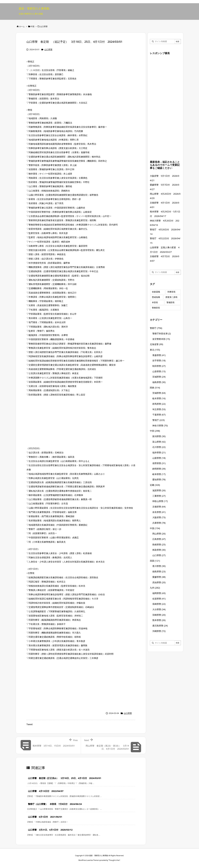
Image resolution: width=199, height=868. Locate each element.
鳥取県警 (159, 550)
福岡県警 (159, 593)
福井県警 (159, 452)
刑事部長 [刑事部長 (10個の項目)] (171, 292)
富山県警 (159, 442)
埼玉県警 (159, 409)
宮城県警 (159, 377)
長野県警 (159, 463)
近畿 (155, 485)
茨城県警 (159, 393)
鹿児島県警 (160, 626)
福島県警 (159, 382)
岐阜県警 (159, 474)
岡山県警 (159, 534)
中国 (32, 26)
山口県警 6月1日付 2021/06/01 (45, 817)
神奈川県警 (160, 426)
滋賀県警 (159, 490)
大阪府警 (159, 517)
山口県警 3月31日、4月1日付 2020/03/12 (50, 830)
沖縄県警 (159, 631)
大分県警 (159, 609)
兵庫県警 (159, 523)
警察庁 (156, 328)
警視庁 (159, 420)
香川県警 (159, 566)
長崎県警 (159, 604)
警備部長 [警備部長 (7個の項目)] (171, 302)
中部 (155, 431)
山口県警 (44, 26)
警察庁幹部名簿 (162, 333)
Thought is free (114, 860)
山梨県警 (159, 458)
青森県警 (159, 355)
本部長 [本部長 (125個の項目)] (155, 302)
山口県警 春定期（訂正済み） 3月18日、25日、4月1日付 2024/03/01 (65, 778)
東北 (155, 350)
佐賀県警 (159, 599)
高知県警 (159, 582)
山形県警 (159, 371)
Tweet (30, 724)
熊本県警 (159, 620)
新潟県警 (159, 436)
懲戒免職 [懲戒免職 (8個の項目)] (156, 297)
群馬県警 (159, 404)
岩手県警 (159, 360)
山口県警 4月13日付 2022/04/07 (46, 791)
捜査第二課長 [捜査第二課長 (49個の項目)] (171, 297)
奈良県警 (159, 512)
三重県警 (159, 496)
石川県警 (159, 447)
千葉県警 (159, 415)
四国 (155, 561)
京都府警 (159, 507)
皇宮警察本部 (161, 339)
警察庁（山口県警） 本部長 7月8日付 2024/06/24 (55, 804)
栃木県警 (159, 398)
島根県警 (159, 544)
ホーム (22, 26)
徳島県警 (159, 571)
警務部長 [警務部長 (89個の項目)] (156, 308)
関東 (155, 388)
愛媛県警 (159, 577)
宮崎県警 (159, 615)
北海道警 (156, 344)
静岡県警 (159, 469)
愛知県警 (159, 479)
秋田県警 (159, 366)
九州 (155, 588)
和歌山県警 (160, 501)
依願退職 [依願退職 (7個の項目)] (156, 292)
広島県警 (159, 539)
